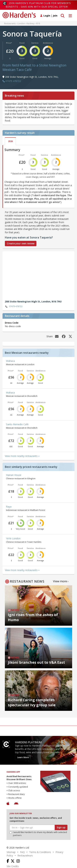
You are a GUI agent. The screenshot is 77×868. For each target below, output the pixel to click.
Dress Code (12, 323)
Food (22, 43)
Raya (9, 507)
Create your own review (21, 243)
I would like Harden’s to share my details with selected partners (38, 834)
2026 (10, 141)
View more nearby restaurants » (22, 456)
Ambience (48, 43)
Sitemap (11, 852)
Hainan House (14, 475)
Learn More (23, 757)
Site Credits (13, 866)
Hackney (30, 23)
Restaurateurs (25, 855)
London (21, 23)
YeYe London (13, 538)
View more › (61, 581)
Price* (9, 43)
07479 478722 (14, 307)
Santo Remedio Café (17, 424)
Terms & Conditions (40, 852)
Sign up (61, 827)
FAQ (22, 852)
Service (35, 43)
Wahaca (10, 361)
